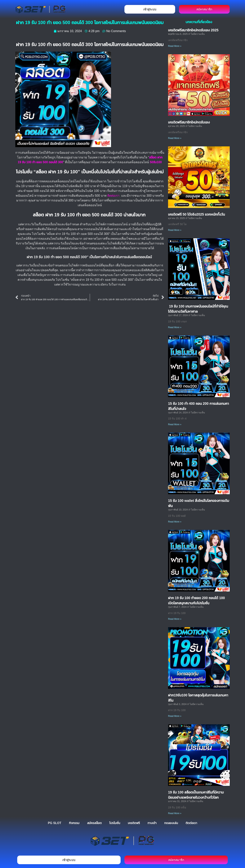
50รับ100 (156, 162)
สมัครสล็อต (94, 823)
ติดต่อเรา (113, 196)
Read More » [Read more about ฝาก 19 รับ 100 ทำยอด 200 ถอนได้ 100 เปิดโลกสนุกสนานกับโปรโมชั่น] (175, 619)
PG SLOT (55, 823)
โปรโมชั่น (115, 823)
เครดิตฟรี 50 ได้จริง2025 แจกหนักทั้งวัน (196, 214)
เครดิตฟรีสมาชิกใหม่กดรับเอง (189, 122)
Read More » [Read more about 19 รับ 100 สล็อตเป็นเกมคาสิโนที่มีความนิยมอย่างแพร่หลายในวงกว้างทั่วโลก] (175, 813)
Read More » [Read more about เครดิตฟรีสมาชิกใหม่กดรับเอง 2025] (175, 46)
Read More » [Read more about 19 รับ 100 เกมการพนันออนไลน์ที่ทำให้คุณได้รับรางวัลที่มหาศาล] (175, 327)
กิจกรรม (74, 823)
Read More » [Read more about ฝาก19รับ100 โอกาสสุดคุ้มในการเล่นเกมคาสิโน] (175, 716)
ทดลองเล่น (171, 823)
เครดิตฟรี (134, 823)
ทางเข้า (152, 823)
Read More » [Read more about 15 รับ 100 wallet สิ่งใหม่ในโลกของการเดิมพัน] (175, 522)
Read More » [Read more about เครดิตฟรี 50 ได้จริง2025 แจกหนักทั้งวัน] (175, 230)
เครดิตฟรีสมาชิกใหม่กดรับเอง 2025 (193, 30)
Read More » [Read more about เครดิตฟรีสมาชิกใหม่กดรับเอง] (175, 138)
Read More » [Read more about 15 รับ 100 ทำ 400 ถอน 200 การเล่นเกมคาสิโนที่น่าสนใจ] (175, 424)
